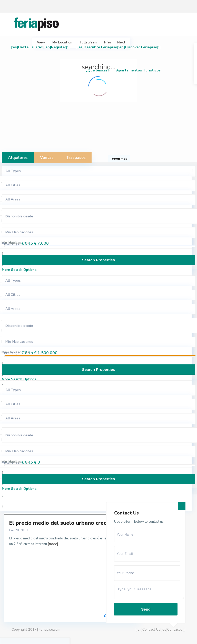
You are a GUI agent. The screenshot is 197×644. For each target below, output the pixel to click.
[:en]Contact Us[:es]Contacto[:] (160, 630)
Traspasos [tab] (76, 158)
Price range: (11, 244)
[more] (53, 544)
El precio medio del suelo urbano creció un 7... (68, 523)
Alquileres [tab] (18, 158)
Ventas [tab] (47, 158)
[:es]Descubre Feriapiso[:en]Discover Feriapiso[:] (119, 47)
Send (146, 609)
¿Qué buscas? (98, 70)
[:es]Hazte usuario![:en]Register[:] (40, 47)
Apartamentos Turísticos (138, 70)
